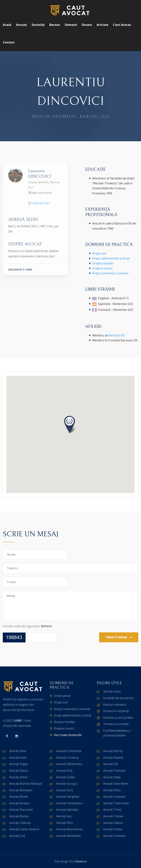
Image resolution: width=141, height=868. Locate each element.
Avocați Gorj (64, 790)
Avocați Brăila (19, 797)
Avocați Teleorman (116, 803)
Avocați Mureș (113, 751)
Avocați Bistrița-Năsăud (25, 784)
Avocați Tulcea (113, 816)
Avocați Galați (65, 777)
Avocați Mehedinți (68, 836)
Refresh (46, 626)
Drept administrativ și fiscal (111, 258)
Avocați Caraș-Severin (24, 829)
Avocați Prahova (114, 771)
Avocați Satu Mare (116, 784)
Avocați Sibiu (112, 790)
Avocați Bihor (18, 777)
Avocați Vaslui (113, 829)
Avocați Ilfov (65, 823)
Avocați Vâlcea (113, 823)
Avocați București (21, 810)
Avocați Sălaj (112, 777)
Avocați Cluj (17, 836)
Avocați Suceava (114, 797)
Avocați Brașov (19, 803)
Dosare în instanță (116, 711)
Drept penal (62, 696)
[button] (70, 425)
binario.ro (81, 861)
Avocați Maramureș (70, 829)
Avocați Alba (18, 751)
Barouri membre (115, 705)
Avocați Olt (111, 764)
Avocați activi (112, 691)
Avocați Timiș (112, 810)
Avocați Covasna (67, 758)
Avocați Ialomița (67, 810)
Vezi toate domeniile (68, 735)
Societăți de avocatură (118, 698)
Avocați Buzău (19, 816)
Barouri (55, 25)
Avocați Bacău (19, 771)
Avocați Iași (64, 816)
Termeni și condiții (116, 724)
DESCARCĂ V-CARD (20, 272)
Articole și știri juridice (118, 718)
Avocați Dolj (64, 771)
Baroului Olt (116, 335)
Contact (9, 42)
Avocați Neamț (113, 758)
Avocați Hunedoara (69, 803)
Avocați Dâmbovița (69, 764)
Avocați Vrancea (114, 836)
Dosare (87, 25)
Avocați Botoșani (21, 790)
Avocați (21, 25)
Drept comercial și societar (110, 273)
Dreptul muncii (102, 268)
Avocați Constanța (69, 751)
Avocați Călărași (20, 823)
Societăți (38, 25)
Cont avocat (122, 25)
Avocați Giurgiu (67, 784)
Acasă (7, 25)
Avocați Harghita (68, 797)
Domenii (71, 25)
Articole (102, 25)
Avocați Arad (18, 758)
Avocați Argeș (19, 764)
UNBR (17, 720)
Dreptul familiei (103, 263)
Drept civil (99, 253)
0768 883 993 (41, 205)
